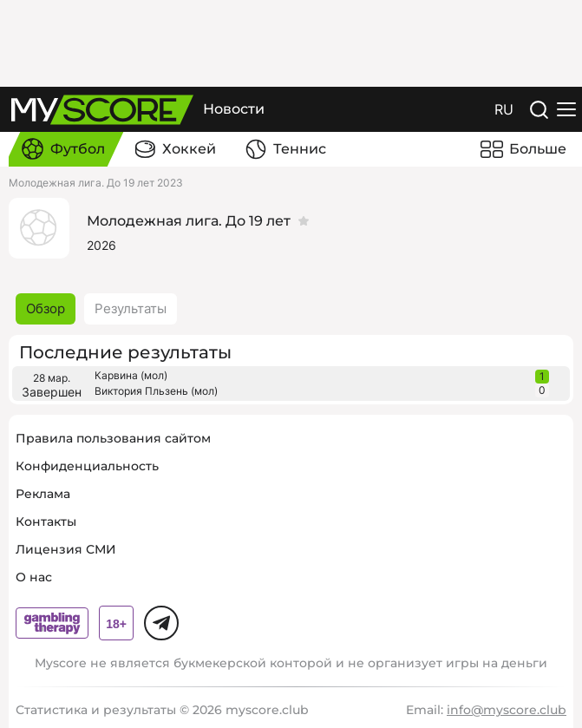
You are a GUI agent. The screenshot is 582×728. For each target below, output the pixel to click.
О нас (34, 577)
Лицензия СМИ (66, 549)
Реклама (43, 494)
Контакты (46, 521)
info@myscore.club (507, 710)
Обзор (46, 308)
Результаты (131, 308)
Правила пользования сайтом (113, 438)
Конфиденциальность (87, 466)
